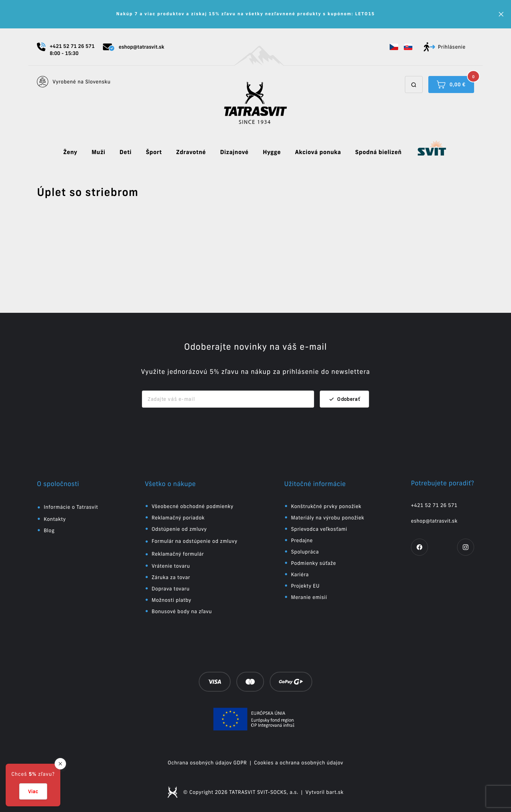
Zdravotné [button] (191, 152)
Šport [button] (154, 152)
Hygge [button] (272, 152)
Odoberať (344, 399)
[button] (394, 47)
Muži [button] (98, 152)
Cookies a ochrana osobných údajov (299, 763)
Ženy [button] (70, 152)
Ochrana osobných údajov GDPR (207, 763)
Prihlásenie (445, 47)
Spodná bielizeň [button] (378, 152)
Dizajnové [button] (234, 152)
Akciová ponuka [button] (318, 152)
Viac (33, 791)
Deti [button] (126, 152)
